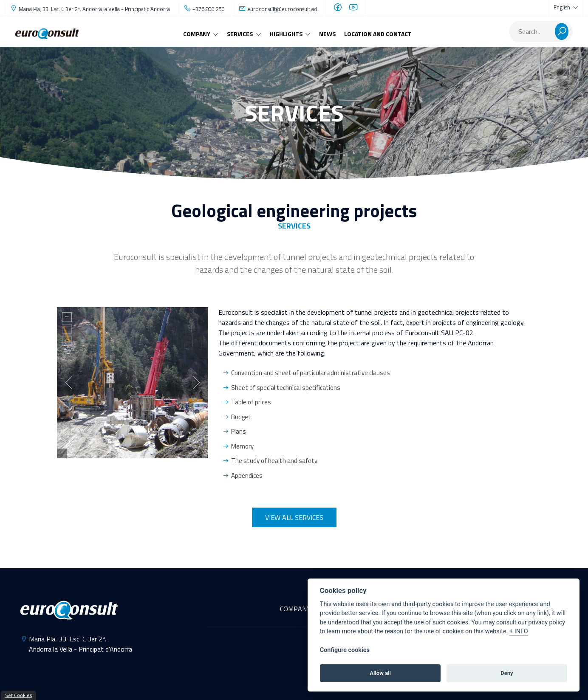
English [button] (563, 7)
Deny (507, 673)
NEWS (327, 34)
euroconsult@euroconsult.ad (282, 9)
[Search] (532, 31)
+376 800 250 (209, 9)
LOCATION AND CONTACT (378, 34)
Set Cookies (18, 695)
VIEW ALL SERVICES (294, 517)
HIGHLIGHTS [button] (287, 34)
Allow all (380, 673)
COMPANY (295, 609)
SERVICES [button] (240, 34)
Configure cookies (345, 650)
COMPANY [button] (197, 34)
